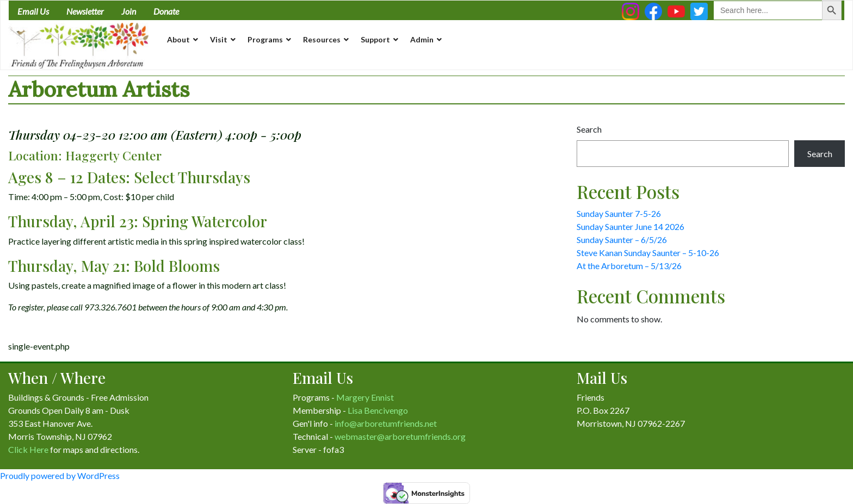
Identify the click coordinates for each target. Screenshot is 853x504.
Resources (322, 39)
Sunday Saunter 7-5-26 (619, 213)
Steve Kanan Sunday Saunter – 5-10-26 (648, 253)
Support (375, 39)
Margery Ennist (365, 397)
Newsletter (85, 11)
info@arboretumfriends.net (386, 423)
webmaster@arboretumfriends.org (400, 436)
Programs (265, 39)
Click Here (28, 449)
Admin (422, 39)
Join (129, 11)
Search (589, 129)
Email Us (33, 11)
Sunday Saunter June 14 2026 (631, 226)
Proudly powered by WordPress (60, 475)
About (178, 39)
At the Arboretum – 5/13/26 (629, 266)
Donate (166, 11)
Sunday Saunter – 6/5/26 (622, 239)
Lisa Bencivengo (378, 410)
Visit (219, 39)
